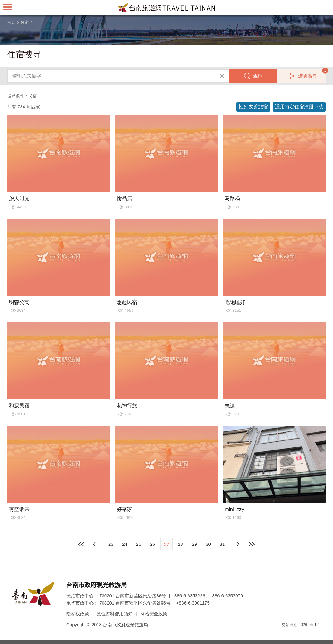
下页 (95, 544)
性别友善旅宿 (253, 107)
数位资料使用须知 (115, 614)
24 (125, 544)
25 (139, 544)
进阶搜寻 (308, 76)
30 (208, 544)
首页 (11, 22)
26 (152, 544)
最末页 (252, 544)
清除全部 (222, 76)
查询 (258, 76)
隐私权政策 (78, 614)
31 (222, 544)
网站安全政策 (154, 614)
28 (181, 544)
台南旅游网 (166, 8)
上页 (238, 544)
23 (111, 544)
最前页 (81, 544)
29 (194, 544)
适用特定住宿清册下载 (299, 107)
